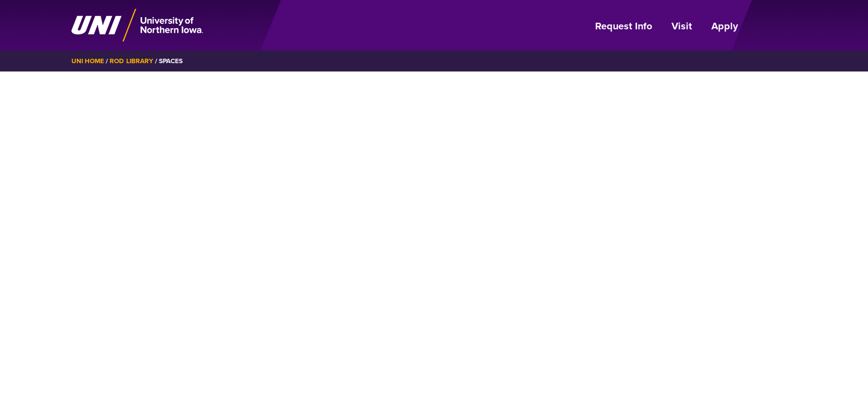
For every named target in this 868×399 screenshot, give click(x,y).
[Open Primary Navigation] (774, 25)
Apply (725, 26)
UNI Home (88, 61)
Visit (682, 26)
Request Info (624, 26)
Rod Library (131, 61)
